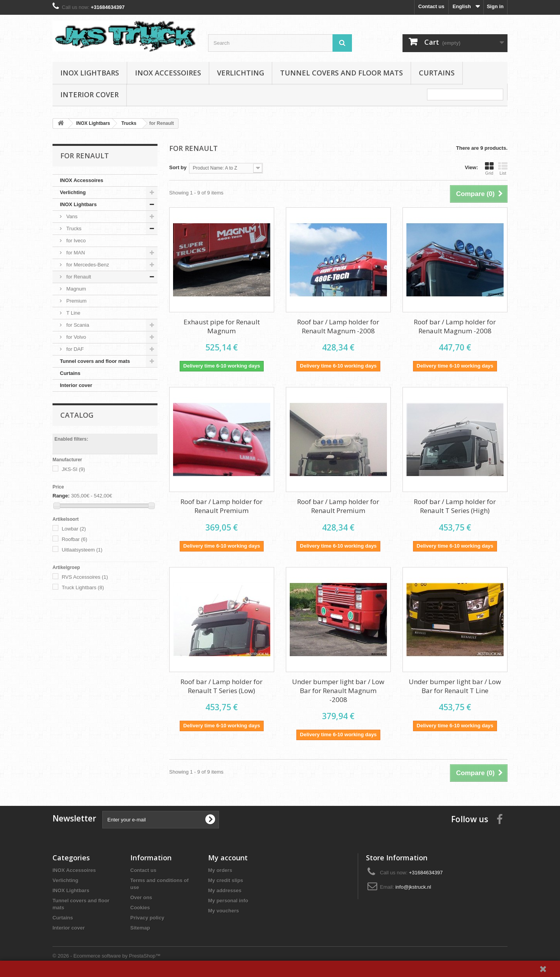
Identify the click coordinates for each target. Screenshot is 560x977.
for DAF (74, 349)
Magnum (75, 289)
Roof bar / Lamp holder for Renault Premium (221, 506)
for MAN (75, 253)
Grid (489, 168)
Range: (61, 496)
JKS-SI (73, 469)
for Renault (78, 277)
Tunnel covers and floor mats (341, 73)
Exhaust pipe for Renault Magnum (222, 326)
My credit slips (226, 880)
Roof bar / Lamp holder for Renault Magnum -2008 (338, 326)
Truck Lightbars (83, 587)
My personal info (228, 901)
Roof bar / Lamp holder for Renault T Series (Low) (221, 686)
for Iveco (75, 241)
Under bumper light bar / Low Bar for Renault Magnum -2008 (338, 691)
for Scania (77, 325)
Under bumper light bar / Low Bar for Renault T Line (455, 686)
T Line (73, 313)
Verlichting (241, 73)
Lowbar (74, 529)
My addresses (225, 890)
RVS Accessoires (85, 577)
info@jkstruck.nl (413, 887)
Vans (71, 216)
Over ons (141, 897)
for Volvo (75, 337)
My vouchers (223, 911)
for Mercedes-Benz (87, 265)
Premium (76, 301)
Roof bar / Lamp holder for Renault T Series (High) (455, 506)
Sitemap (140, 928)
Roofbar (75, 539)
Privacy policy (147, 918)
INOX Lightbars (90, 73)
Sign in (495, 6)
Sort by (178, 167)
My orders (220, 870)
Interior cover (89, 95)
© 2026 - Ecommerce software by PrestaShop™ (107, 956)
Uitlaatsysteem (82, 550)
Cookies (140, 908)
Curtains (437, 73)
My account (228, 858)
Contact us (431, 6)
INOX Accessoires (168, 73)
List (503, 168)
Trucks (73, 228)
